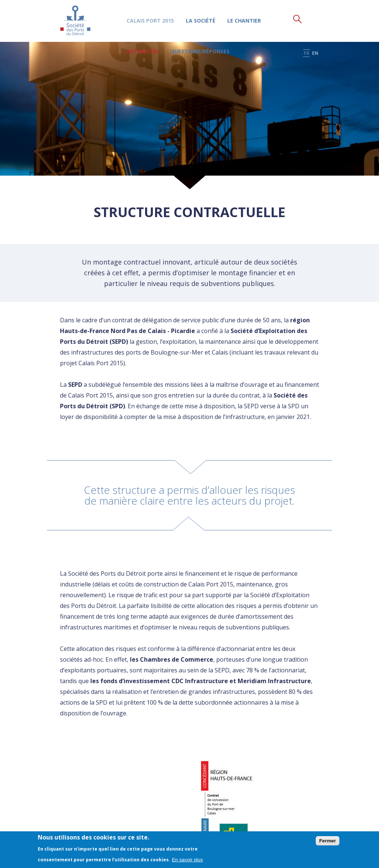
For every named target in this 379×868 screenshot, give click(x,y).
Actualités (142, 51)
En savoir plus (187, 860)
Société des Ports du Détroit (75, 20)
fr (308, 19)
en (316, 19)
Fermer (327, 841)
